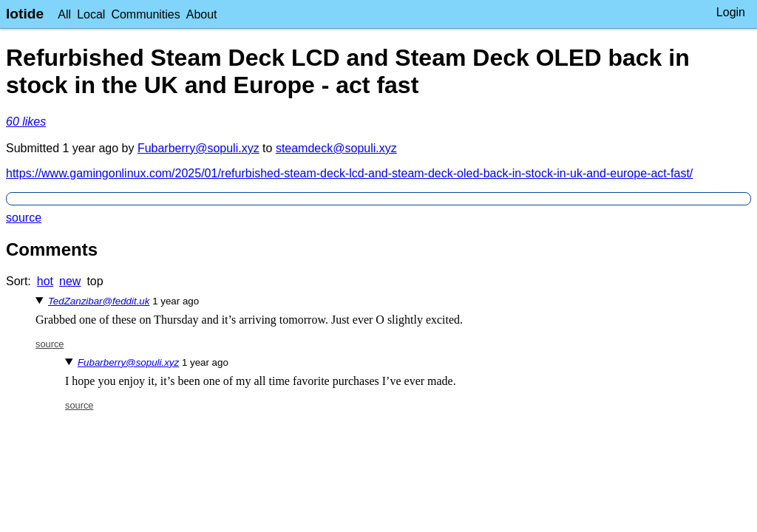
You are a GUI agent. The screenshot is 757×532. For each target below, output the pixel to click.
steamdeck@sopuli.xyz (336, 148)
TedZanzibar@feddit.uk (99, 301)
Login (731, 12)
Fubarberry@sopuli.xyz (198, 148)
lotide (25, 14)
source (24, 218)
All (64, 14)
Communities (145, 14)
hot (45, 281)
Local (91, 14)
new (70, 281)
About (202, 14)
